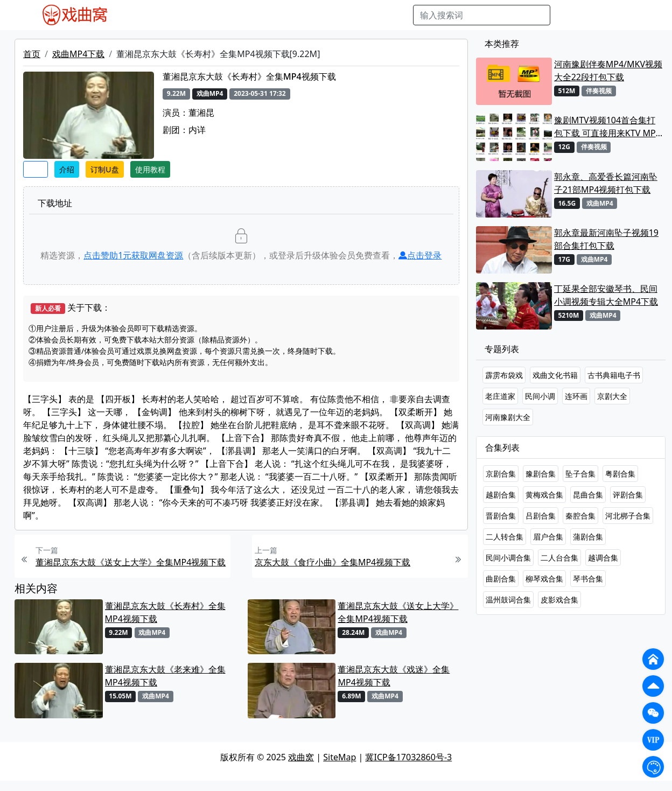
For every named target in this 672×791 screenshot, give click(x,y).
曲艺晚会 (258, 15)
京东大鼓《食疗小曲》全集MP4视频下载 (332, 562)
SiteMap (339, 757)
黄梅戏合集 (544, 495)
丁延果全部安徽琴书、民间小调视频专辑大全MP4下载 (606, 295)
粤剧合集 (620, 474)
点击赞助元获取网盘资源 (133, 255)
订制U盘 (104, 169)
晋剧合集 (501, 516)
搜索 (568, 15)
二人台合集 (559, 558)
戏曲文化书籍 (555, 375)
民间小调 (540, 396)
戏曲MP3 (184, 15)
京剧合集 (501, 474)
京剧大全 (612, 396)
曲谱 (399, 15)
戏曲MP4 (142, 15)
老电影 (222, 15)
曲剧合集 (501, 579)
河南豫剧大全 (508, 417)
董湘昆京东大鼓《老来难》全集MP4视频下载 (165, 676)
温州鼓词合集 (508, 600)
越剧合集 (501, 495)
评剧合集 (628, 495)
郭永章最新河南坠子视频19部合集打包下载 (606, 239)
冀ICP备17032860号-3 (408, 757)
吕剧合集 (541, 516)
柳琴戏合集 (544, 579)
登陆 (630, 15)
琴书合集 (588, 579)
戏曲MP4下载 (78, 54)
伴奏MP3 (300, 15)
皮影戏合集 (559, 600)
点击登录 (420, 255)
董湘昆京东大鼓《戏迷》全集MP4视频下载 (394, 676)
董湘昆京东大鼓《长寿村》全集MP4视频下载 (165, 612)
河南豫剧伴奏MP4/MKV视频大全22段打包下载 (608, 71)
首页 (32, 54)
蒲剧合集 (588, 537)
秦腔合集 (580, 516)
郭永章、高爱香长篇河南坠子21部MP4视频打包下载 (606, 183)
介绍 (67, 169)
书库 (375, 15)
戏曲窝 (301, 757)
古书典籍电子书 (614, 375)
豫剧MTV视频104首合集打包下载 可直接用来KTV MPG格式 (608, 127)
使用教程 (150, 169)
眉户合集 (548, 537)
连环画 (576, 396)
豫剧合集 (541, 474)
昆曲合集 (588, 495)
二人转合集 (505, 537)
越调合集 (603, 558)
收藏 (36, 169)
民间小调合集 (508, 558)
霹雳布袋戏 (504, 375)
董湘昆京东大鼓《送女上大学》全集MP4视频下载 (131, 562)
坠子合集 (580, 474)
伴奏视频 (342, 15)
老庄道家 (500, 396)
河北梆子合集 (628, 516)
